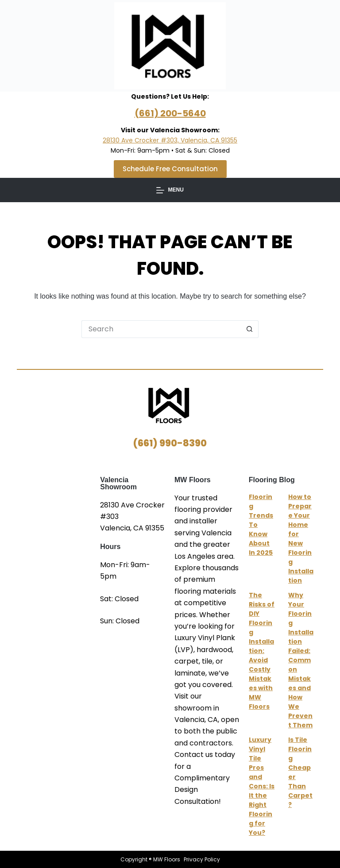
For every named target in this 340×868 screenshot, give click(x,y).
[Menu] (170, 190)
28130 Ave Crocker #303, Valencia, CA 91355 (170, 140)
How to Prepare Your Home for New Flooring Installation (301, 539)
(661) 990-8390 (170, 443)
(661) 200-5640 (170, 113)
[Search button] (250, 329)
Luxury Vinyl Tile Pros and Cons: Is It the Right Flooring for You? (262, 786)
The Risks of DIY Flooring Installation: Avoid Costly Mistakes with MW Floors (262, 651)
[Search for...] (161, 329)
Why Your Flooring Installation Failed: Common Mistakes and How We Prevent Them (301, 660)
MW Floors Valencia (58, 532)
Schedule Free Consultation (170, 169)
